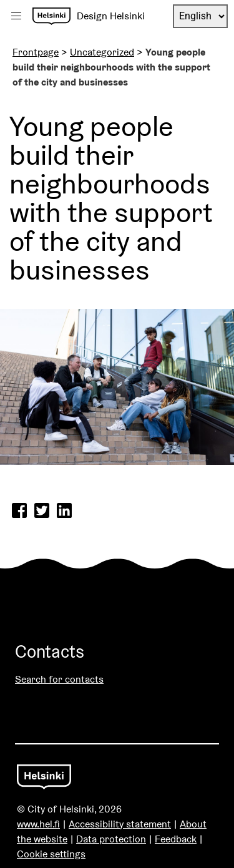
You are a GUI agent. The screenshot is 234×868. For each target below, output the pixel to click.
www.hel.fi (38, 824)
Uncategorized (102, 52)
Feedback (176, 839)
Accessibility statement (120, 824)
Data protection (111, 839)
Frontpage (36, 52)
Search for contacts (59, 679)
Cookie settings (51, 854)
